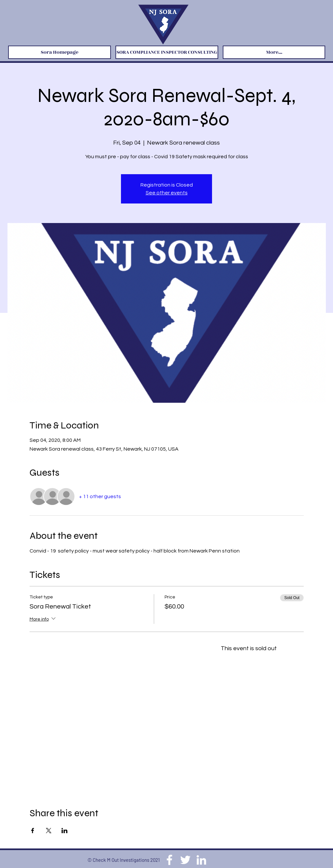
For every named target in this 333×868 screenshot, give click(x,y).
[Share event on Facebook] (33, 831)
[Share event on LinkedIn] (65, 831)
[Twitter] (185, 860)
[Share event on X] (49, 831)
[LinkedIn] (201, 860)
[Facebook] (169, 860)
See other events (167, 193)
